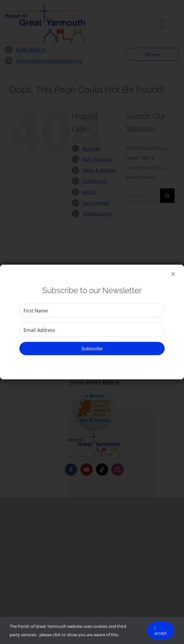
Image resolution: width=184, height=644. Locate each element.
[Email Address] (92, 330)
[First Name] (92, 310)
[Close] (173, 274)
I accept (161, 630)
